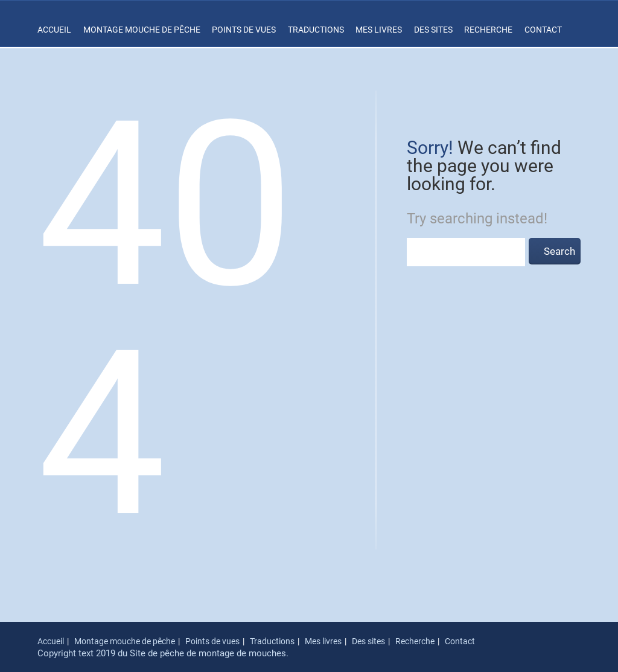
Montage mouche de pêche (142, 30)
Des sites (433, 30)
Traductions (316, 30)
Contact (543, 30)
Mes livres (379, 30)
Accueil (54, 30)
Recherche (488, 30)
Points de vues (244, 30)
